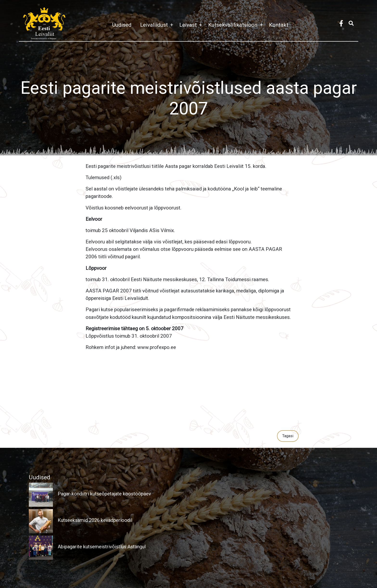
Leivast (192, 25)
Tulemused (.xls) (104, 177)
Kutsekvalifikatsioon (237, 25)
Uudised (122, 25)
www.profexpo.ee (157, 347)
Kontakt (279, 25)
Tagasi (288, 436)
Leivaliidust (158, 25)
